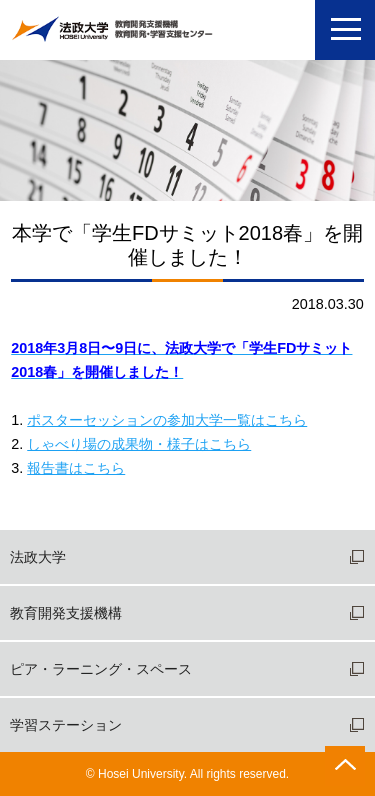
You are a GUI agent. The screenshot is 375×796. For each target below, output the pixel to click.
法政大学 (38, 557)
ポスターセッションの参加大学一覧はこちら (167, 420)
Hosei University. (142, 774)
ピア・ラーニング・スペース (101, 669)
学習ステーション (66, 725)
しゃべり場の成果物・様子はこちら (139, 444)
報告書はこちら (76, 468)
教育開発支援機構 (66, 613)
